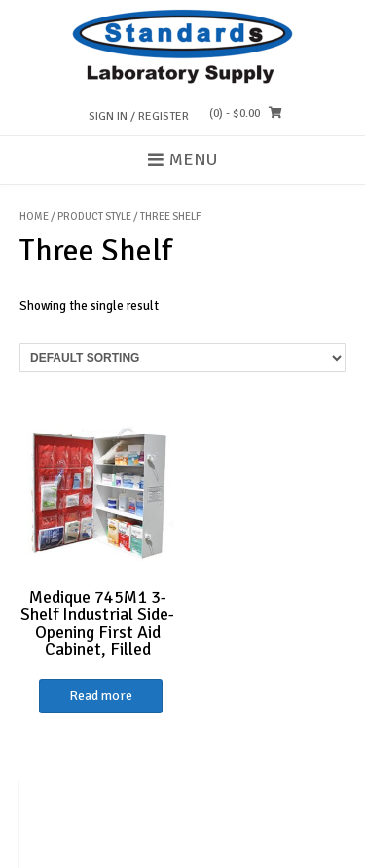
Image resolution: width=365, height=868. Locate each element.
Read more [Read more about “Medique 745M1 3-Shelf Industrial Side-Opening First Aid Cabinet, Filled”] (101, 695)
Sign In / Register (139, 116)
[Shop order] (182, 358)
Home (34, 216)
